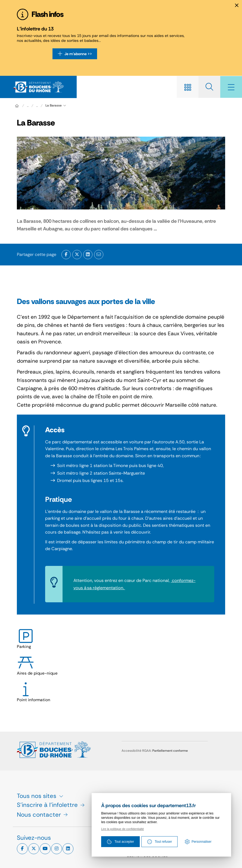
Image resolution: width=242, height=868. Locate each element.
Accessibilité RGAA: (155, 751)
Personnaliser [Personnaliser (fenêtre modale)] (201, 842)
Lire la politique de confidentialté (122, 829)
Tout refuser (159, 842)
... (37, 106)
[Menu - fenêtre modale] (231, 87)
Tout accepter (120, 842)
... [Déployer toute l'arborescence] (28, 106)
